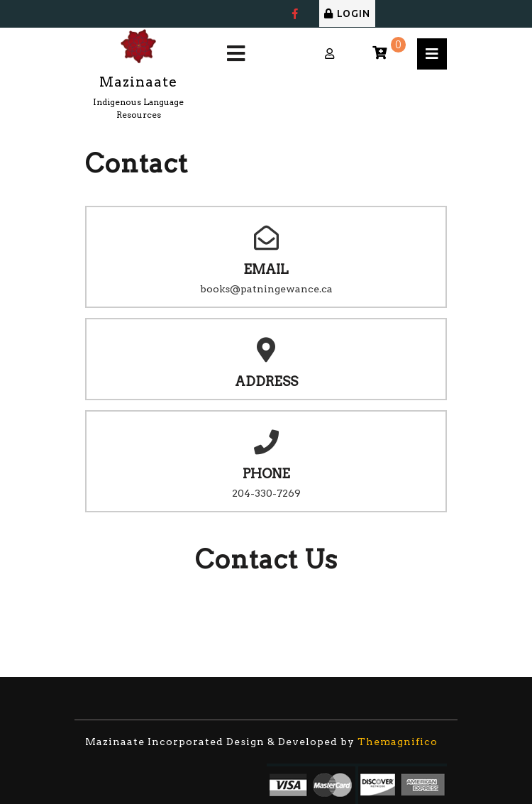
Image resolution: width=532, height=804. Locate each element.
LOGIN (347, 13)
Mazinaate (138, 82)
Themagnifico (396, 742)
